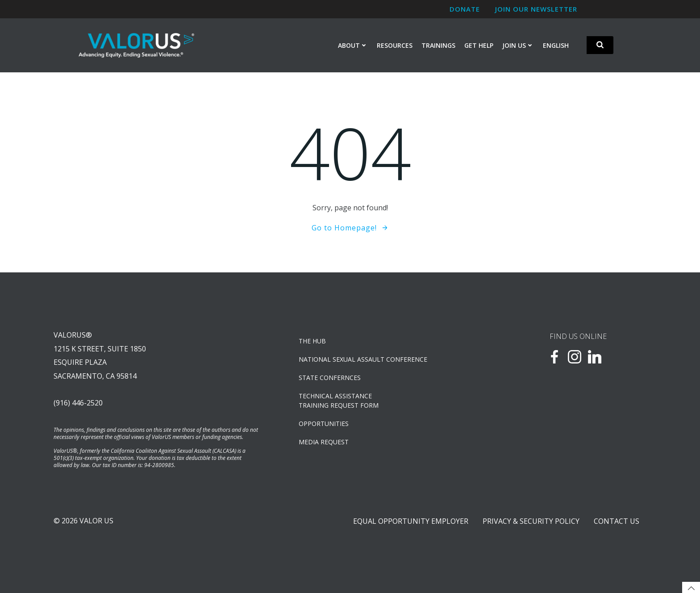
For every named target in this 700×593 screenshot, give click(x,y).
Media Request (324, 442)
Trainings (438, 45)
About (353, 45)
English (556, 45)
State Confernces (330, 378)
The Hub (312, 341)
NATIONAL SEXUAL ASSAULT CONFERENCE (363, 359)
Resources (395, 45)
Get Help (479, 45)
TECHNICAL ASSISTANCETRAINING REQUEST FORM (339, 401)
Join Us (518, 45)
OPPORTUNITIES (324, 424)
